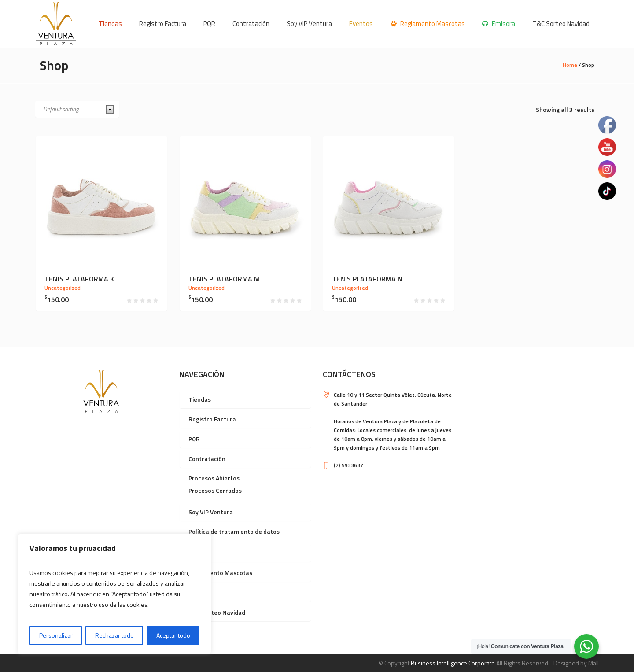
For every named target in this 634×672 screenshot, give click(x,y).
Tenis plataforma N (367, 279)
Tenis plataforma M (224, 279)
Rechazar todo (114, 635)
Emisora (200, 593)
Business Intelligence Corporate (453, 663)
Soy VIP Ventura (211, 512)
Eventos (200, 553)
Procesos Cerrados (215, 490)
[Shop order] (77, 109)
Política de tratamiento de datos (234, 531)
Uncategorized (63, 288)
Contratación (207, 459)
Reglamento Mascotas (220, 573)
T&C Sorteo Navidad (217, 612)
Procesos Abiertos (214, 478)
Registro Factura (212, 419)
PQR (194, 439)
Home (570, 65)
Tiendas (200, 399)
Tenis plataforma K (79, 279)
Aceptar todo (173, 635)
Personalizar (56, 635)
